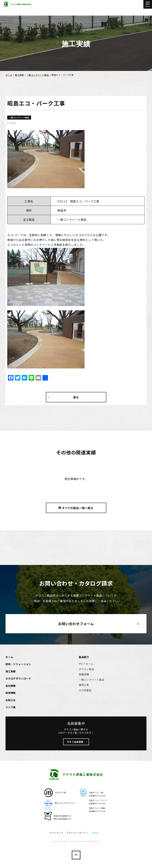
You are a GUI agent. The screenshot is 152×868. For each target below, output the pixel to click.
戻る (76, 397)
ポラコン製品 (87, 669)
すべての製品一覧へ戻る (76, 508)
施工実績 (19, 75)
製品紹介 (84, 657)
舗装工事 (84, 685)
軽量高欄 (84, 674)
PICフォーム (86, 664)
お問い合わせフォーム (76, 624)
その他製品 (85, 690)
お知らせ (11, 700)
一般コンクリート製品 (38, 75)
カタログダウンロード (18, 678)
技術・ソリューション (18, 664)
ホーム (9, 75)
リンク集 (11, 707)
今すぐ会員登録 (75, 742)
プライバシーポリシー (77, 833)
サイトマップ (56, 833)
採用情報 (11, 693)
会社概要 (11, 686)
